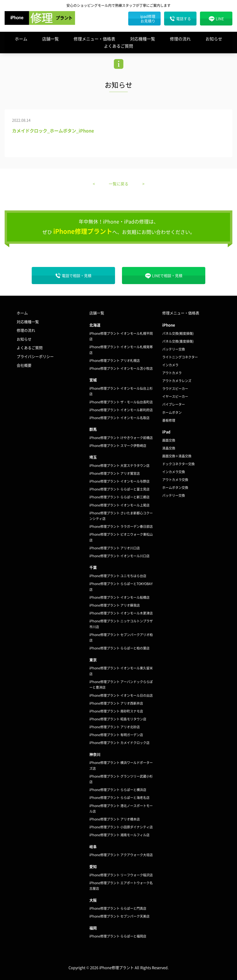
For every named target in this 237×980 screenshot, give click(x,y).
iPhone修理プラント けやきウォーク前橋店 (121, 437)
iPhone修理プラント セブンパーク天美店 (119, 916)
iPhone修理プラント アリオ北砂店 (115, 727)
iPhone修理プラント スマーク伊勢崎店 (118, 445)
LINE (220, 19)
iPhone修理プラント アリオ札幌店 (115, 360)
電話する (184, 19)
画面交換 (169, 440)
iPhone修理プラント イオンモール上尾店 (119, 505)
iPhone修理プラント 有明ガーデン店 (116, 735)
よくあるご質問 (118, 46)
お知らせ (214, 39)
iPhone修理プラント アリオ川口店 (115, 548)
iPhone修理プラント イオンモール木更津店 (121, 613)
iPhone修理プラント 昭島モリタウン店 (118, 719)
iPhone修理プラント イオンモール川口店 (119, 556)
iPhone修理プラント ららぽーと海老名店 (119, 797)
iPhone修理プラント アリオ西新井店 (116, 703)
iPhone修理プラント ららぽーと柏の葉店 (119, 648)
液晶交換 (169, 448)
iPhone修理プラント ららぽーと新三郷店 (119, 497)
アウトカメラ (172, 373)
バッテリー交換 (174, 349)
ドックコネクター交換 (178, 464)
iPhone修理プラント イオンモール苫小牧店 (121, 368)
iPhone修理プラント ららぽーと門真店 (118, 908)
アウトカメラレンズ (177, 381)
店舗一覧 (50, 39)
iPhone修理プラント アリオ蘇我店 (115, 605)
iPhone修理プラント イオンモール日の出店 (121, 695)
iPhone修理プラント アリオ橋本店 (115, 819)
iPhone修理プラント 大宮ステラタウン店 (119, 465)
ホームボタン (172, 412)
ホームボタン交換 (175, 487)
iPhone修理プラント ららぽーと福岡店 (118, 936)
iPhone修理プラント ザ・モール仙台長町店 (121, 402)
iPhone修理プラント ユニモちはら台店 (118, 576)
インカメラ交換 (174, 472)
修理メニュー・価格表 (94, 39)
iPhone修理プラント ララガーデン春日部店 (121, 526)
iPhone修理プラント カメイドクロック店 (119, 742)
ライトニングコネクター (180, 357)
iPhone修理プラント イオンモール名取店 (119, 417)
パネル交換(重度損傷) (178, 341)
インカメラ (170, 365)
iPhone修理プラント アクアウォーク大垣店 (121, 855)
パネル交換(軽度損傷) (178, 333)
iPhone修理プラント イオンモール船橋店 (119, 597)
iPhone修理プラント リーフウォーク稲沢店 (121, 875)
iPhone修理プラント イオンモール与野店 (119, 481)
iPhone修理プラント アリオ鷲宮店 (115, 473)
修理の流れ (180, 39)
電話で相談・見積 (77, 276)
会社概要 (24, 365)
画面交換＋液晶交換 (177, 456)
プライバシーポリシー (35, 356)
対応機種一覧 (143, 39)
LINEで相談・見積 (167, 276)
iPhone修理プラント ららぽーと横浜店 (118, 790)
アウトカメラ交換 (175, 479)
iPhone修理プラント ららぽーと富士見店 (119, 489)
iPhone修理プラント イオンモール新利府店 (121, 409)
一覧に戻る (119, 184)
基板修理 (169, 420)
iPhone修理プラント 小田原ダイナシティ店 (121, 827)
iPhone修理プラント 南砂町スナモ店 (116, 711)
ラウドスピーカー (175, 388)
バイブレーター (174, 404)
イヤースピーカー (175, 396)
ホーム (21, 39)
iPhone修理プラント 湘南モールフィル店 (119, 835)
